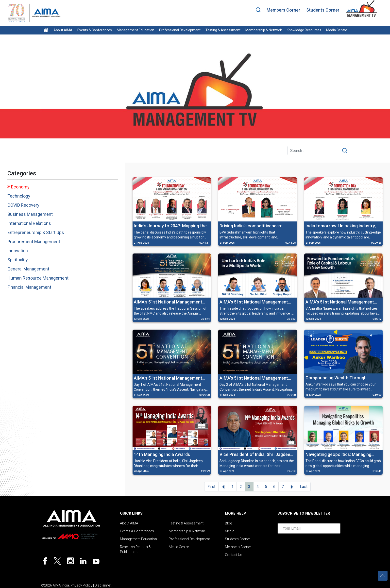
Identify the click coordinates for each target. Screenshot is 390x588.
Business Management (30, 214)
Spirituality (18, 260)
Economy (20, 187)
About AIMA (63, 30)
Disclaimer (103, 585)
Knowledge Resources (304, 30)
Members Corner (283, 10)
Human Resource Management (38, 278)
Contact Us (234, 555)
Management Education (136, 30)
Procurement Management (34, 242)
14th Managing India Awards (162, 454)
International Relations (29, 223)
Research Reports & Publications (135, 549)
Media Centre (337, 30)
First (211, 487)
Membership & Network (264, 30)
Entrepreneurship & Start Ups (36, 232)
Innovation (18, 251)
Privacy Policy (81, 585)
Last (304, 487)
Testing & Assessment (223, 30)
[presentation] (315, 547)
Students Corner (323, 10)
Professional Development (180, 30)
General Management (28, 269)
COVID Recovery (23, 205)
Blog (229, 523)
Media (230, 531)
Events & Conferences (95, 30)
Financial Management (29, 287)
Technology (19, 196)
